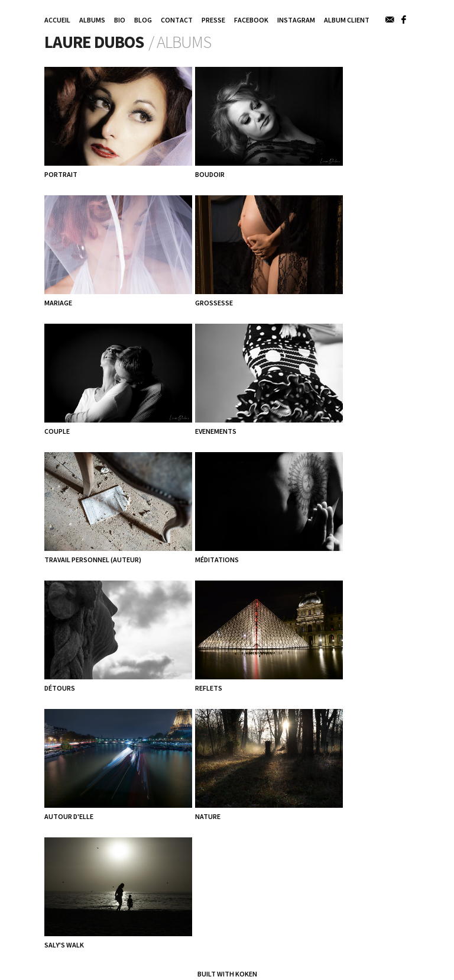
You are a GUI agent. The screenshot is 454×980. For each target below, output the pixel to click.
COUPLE (57, 431)
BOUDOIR (210, 174)
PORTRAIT (61, 174)
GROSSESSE (214, 303)
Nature (208, 816)
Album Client (347, 20)
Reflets (209, 688)
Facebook (251, 20)
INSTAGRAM (296, 20)
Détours (60, 688)
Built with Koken (227, 974)
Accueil (57, 20)
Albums (92, 20)
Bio (120, 20)
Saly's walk (64, 945)
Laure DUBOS (94, 42)
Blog (143, 20)
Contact (177, 20)
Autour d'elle (69, 816)
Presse (213, 20)
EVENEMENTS (216, 431)
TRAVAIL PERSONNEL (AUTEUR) (93, 560)
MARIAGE (58, 303)
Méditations (217, 560)
